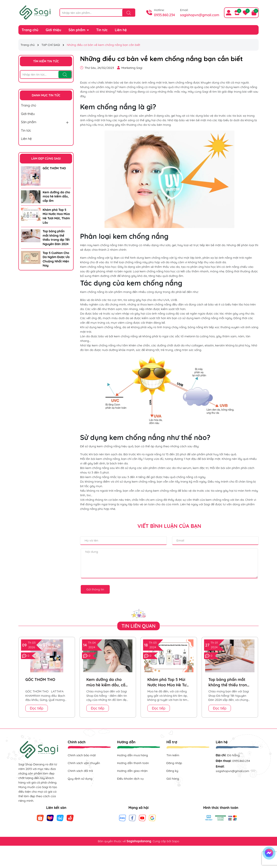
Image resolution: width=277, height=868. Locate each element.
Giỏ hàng (173, 779)
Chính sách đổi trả (80, 771)
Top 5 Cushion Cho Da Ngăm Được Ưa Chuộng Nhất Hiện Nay (56, 259)
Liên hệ (121, 30)
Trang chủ (30, 30)
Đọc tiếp (37, 708)
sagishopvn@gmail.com (200, 15)
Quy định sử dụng (80, 779)
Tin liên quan (139, 626)
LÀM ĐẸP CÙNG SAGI (46, 158)
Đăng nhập (174, 763)
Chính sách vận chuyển (84, 763)
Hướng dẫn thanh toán (133, 763)
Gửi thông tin (95, 589)
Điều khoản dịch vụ (130, 779)
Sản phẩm (77, 30)
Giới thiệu (53, 30)
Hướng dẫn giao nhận (132, 771)
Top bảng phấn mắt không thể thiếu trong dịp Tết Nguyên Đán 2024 (56, 238)
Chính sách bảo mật (82, 755)
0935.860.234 (165, 15)
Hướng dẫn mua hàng (132, 755)
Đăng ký (172, 771)
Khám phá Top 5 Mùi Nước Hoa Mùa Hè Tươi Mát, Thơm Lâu (56, 216)
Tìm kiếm (173, 755)
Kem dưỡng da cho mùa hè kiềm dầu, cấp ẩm (56, 196)
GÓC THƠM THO (54, 168)
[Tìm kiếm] (129, 13)
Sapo (176, 841)
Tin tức (102, 30)
